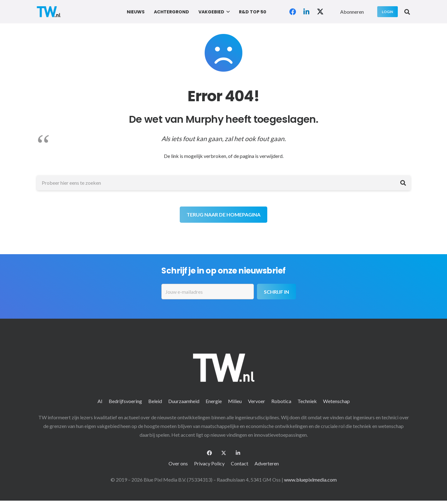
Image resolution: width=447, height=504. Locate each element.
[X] (320, 12)
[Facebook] (293, 12)
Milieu (235, 401)
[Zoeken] (403, 183)
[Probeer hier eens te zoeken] (224, 183)
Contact (240, 463)
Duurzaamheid (184, 401)
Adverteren (267, 463)
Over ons (178, 463)
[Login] (388, 12)
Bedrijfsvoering (125, 401)
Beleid (155, 401)
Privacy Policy (209, 463)
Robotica (281, 401)
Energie (214, 401)
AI (100, 401)
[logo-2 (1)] (49, 12)
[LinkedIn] (307, 12)
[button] (227, 12)
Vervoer (257, 401)
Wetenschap (336, 401)
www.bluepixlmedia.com (310, 480)
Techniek (307, 401)
